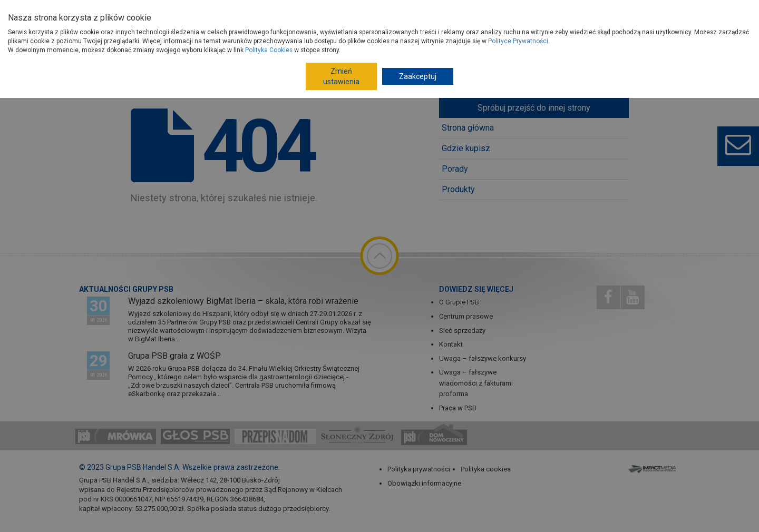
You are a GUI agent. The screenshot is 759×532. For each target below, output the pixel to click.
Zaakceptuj (418, 76)
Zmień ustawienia (341, 76)
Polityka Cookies (269, 50)
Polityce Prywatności (518, 41)
